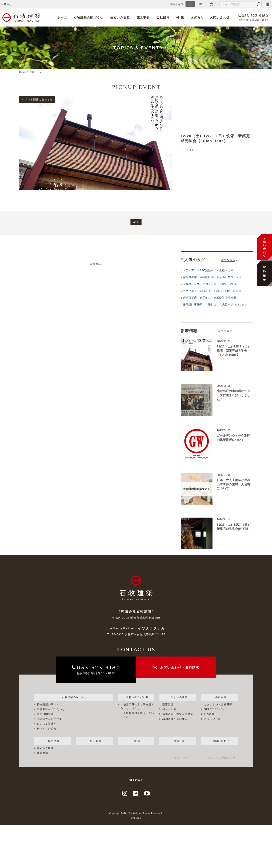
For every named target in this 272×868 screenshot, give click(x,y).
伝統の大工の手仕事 (49, 719)
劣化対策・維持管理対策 (178, 714)
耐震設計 (168, 705)
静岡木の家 (190, 277)
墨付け (212, 304)
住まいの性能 (119, 17)
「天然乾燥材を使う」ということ (137, 715)
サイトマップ (182, 758)
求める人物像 (45, 749)
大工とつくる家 (207, 284)
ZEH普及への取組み (175, 719)
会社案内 (160, 17)
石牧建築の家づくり (88, 17)
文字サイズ (177, 4)
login (268, 4)
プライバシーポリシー (221, 758)
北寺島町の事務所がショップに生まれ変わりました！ (233, 395)
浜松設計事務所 (226, 298)
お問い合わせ (215, 17)
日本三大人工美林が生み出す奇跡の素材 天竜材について (233, 484)
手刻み (207, 298)
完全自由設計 (45, 714)
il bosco (209, 714)
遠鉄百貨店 (190, 298)
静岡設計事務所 (193, 304)
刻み (219, 291)
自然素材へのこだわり (51, 710)
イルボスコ (226, 277)
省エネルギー (171, 710)
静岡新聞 (208, 277)
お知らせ (193, 17)
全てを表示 (229, 260)
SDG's (206, 291)
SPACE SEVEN (214, 710)
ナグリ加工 (190, 291)
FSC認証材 (207, 270)
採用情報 (52, 741)
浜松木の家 (226, 270)
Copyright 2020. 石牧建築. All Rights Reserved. (136, 814)
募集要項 (42, 753)
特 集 (176, 17)
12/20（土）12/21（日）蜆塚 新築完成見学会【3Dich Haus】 (234, 351)
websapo (136, 818)
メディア (188, 270)
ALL (136, 222)
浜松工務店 (229, 284)
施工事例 (141, 17)
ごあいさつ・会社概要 (218, 705)
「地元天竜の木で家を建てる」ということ (137, 707)
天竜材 (187, 284)
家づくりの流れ (47, 729)
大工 (242, 277)
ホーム (63, 17)
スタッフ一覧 (212, 719)
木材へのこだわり (136, 697)
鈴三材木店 (234, 291)
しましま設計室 (47, 724)
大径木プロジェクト (235, 304)
